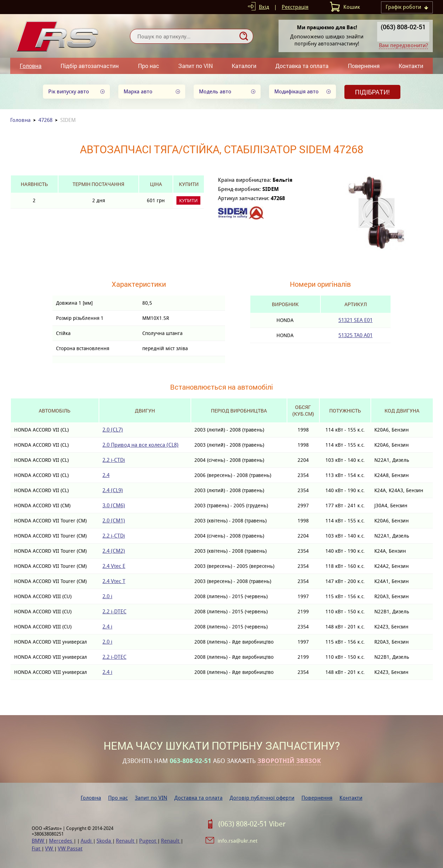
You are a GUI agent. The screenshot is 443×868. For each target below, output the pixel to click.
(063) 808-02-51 (403, 27)
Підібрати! (372, 92)
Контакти (411, 66)
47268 (45, 120)
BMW (39, 841)
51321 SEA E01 (355, 320)
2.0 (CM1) (114, 520)
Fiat (37, 848)
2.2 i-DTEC (114, 611)
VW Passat (70, 848)
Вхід (264, 7)
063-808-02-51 (191, 761)
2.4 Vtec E (114, 566)
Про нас (149, 66)
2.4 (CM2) (114, 551)
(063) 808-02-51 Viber (252, 824)
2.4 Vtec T (114, 581)
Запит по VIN (195, 66)
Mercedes (61, 841)
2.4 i (107, 627)
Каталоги (244, 66)
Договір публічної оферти (262, 798)
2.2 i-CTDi (114, 460)
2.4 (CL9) (113, 490)
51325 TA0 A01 (355, 335)
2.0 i (107, 596)
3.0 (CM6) (114, 505)
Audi (87, 841)
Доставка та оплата (302, 66)
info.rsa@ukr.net (238, 841)
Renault (126, 841)
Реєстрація (295, 7)
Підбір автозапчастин (90, 66)
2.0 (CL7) (113, 430)
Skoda (104, 841)
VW (50, 848)
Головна (31, 66)
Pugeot (148, 841)
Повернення (364, 66)
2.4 (106, 475)
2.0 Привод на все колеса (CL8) (141, 445)
